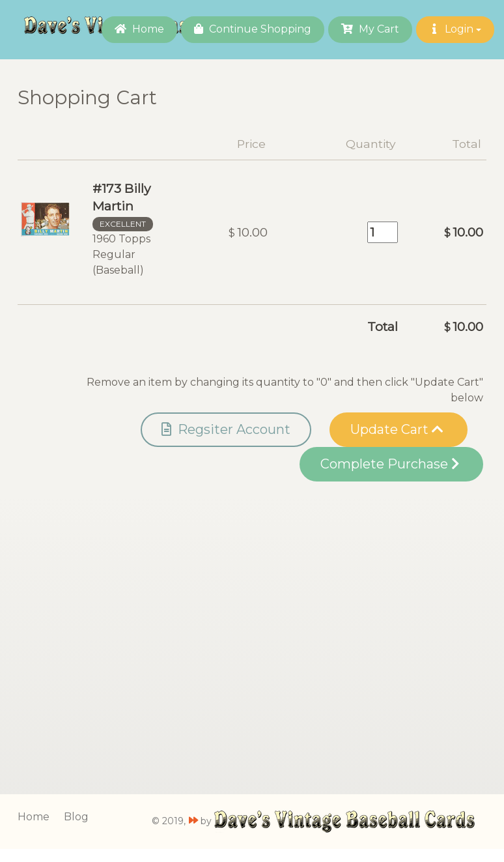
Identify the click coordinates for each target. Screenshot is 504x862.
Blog (76, 817)
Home (139, 29)
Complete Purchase (390, 464)
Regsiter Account (226, 429)
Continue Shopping (253, 29)
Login (455, 29)
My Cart (370, 29)
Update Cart (397, 429)
